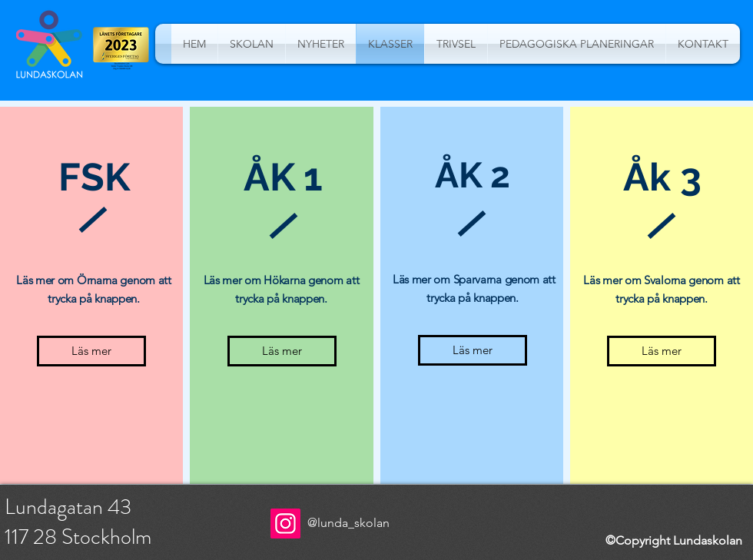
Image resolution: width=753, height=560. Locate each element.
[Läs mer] (91, 351)
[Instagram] (285, 524)
